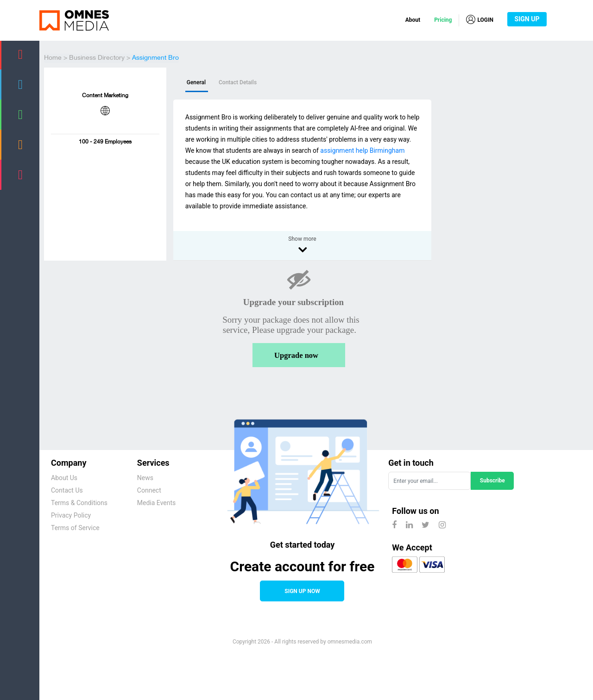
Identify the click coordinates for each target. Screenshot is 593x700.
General (196, 82)
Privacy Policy (71, 515)
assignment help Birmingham (362, 150)
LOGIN (480, 19)
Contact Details (238, 82)
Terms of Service (75, 528)
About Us (64, 478)
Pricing (443, 20)
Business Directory (97, 58)
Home (53, 58)
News (145, 478)
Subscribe (492, 481)
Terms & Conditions (79, 503)
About (413, 20)
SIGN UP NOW (302, 591)
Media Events (156, 503)
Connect (149, 490)
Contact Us (67, 490)
